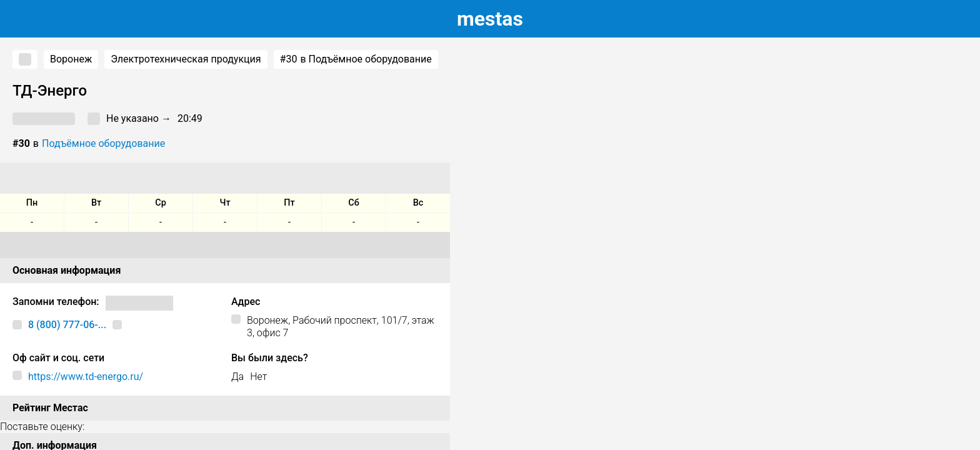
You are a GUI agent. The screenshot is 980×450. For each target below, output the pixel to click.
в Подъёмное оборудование (356, 59)
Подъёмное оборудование (103, 143)
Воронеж (71, 59)
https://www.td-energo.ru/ (86, 377)
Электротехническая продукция (186, 59)
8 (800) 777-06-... (67, 325)
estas (490, 19)
